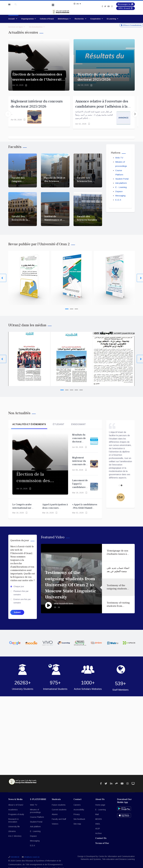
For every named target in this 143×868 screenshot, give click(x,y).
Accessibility (79, 812)
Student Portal (122, 182)
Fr (77, 4)
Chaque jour (19, 589)
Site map (77, 827)
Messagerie (123, 4)
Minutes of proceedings (35, 814)
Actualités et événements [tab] (29, 427)
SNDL (98, 827)
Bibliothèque (63, 19)
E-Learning (111, 19)
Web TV (119, 161)
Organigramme (27, 19)
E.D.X (118, 204)
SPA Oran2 (123, 9)
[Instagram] (108, 7)
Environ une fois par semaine (22, 604)
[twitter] (101, 7)
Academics (13, 812)
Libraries (12, 834)
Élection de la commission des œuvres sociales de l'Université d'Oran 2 (38, 79)
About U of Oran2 (16, 808)
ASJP (98, 831)
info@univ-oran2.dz (32, 860)
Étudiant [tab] (59, 427)
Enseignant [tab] (78, 427)
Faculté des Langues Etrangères (18, 184)
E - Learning (121, 191)
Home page (100, 808)
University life (14, 829)
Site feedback (79, 822)
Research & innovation (13, 823)
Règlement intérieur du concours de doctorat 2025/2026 (79, 467)
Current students (59, 812)
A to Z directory (15, 839)
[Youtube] (105, 7)
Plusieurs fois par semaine (21, 596)
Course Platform (37, 820)
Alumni (55, 817)
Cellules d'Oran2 (47, 19)
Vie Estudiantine (36, 27)
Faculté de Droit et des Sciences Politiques (55, 184)
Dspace (119, 195)
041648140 (15, 860)
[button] (135, 115)
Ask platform (121, 187)
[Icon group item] (101, 786)
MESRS (99, 822)
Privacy (77, 817)
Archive (98, 836)
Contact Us (101, 841)
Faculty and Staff (59, 822)
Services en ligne (15, 27)
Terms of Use (102, 846)
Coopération (95, 19)
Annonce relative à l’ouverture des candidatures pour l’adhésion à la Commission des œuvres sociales (103, 108)
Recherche (79, 19)
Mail (97, 817)
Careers (77, 808)
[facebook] (98, 7)
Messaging (120, 200)
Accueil (12, 19)
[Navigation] (53, 5)
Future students (59, 808)
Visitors (55, 827)
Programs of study (16, 817)
